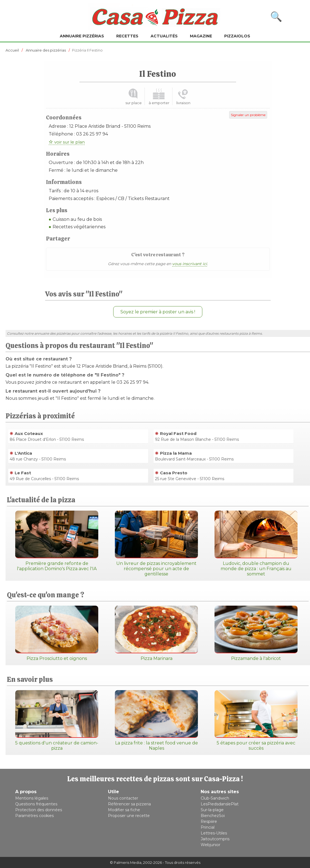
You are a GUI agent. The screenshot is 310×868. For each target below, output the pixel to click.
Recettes (127, 36)
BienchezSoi (213, 816)
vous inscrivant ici (190, 264)
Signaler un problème (248, 115)
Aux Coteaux (29, 433)
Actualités (164, 36)
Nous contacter (123, 798)
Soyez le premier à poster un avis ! (158, 312)
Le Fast (23, 473)
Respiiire (209, 821)
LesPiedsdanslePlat (220, 804)
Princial (208, 827)
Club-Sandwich (215, 798)
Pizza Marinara (156, 633)
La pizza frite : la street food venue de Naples (156, 720)
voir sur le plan (69, 142)
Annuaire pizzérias (82, 36)
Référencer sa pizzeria (129, 804)
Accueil (12, 50)
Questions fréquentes (36, 804)
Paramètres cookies (34, 816)
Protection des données (39, 810)
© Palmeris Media (126, 862)
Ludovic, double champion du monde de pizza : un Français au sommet (256, 544)
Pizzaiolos (237, 36)
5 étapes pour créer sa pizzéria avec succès (256, 720)
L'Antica (23, 453)
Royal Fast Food (178, 433)
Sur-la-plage (212, 810)
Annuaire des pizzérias (46, 50)
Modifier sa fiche (124, 810)
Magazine (201, 36)
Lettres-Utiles (214, 833)
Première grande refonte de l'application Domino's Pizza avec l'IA (57, 541)
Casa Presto (174, 473)
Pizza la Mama (176, 453)
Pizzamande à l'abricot (256, 633)
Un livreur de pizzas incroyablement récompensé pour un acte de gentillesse (156, 544)
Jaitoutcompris (215, 839)
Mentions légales (32, 798)
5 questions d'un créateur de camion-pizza (57, 720)
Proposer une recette (129, 816)
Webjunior (210, 845)
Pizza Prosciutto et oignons (57, 633)
